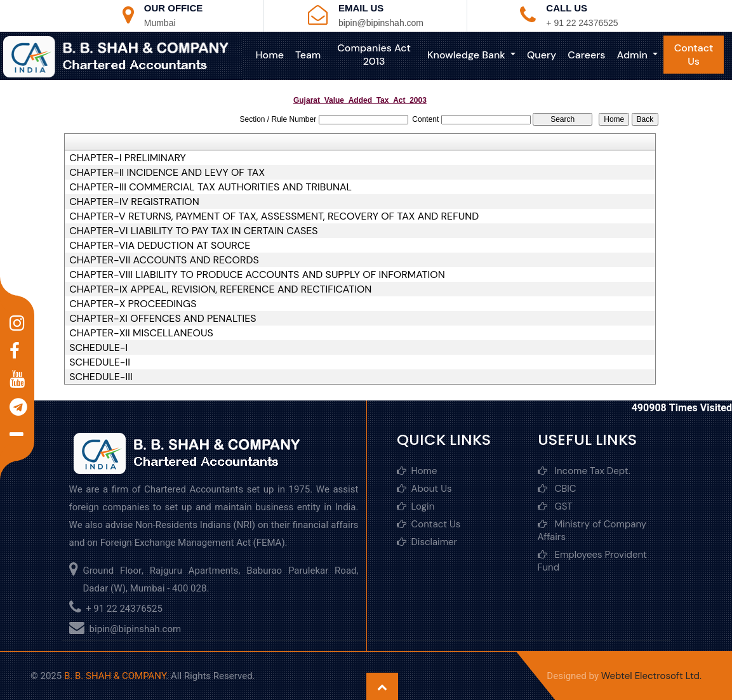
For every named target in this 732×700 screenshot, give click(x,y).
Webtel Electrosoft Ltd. (651, 676)
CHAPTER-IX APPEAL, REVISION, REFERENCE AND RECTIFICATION (220, 289)
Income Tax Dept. (584, 471)
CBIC (557, 489)
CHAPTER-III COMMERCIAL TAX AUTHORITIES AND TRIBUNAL (210, 187)
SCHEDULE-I (98, 348)
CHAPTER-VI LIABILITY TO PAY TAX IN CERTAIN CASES (193, 231)
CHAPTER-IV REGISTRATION (134, 202)
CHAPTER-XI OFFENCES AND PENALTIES (163, 319)
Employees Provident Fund (592, 561)
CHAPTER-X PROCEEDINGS (133, 304)
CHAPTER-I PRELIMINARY (128, 158)
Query (542, 55)
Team (308, 55)
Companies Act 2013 (374, 55)
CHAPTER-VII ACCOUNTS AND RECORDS (164, 260)
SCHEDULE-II (100, 362)
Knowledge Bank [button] (468, 55)
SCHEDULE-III (101, 377)
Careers (586, 55)
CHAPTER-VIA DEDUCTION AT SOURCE (160, 246)
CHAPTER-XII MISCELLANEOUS (141, 333)
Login (416, 506)
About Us (424, 489)
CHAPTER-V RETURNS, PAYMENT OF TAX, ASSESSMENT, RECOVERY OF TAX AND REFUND (274, 216)
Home (270, 55)
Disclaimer (427, 542)
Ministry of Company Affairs (592, 531)
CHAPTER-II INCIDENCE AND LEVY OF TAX (167, 173)
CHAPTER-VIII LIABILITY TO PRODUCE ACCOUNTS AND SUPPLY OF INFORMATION (257, 275)
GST (555, 506)
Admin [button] (633, 55)
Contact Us (694, 55)
